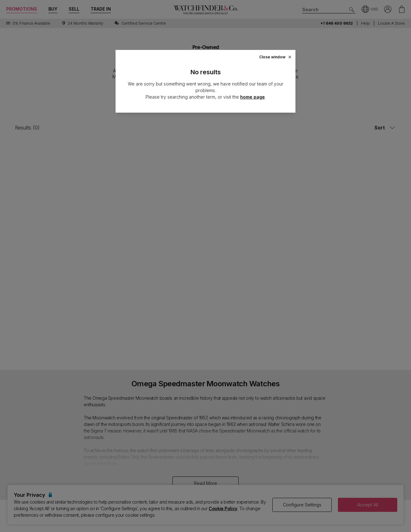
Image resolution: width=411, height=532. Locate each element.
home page (253, 97)
